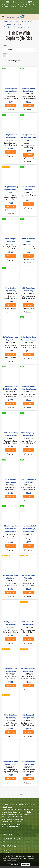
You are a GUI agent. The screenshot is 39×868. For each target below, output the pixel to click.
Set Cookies (14, 864)
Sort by (6, 46)
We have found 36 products (12, 61)
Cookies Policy (11, 861)
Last (22, 794)
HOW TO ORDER (7, 850)
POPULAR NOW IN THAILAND (11, 839)
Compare (11, 110)
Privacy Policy (29, 858)
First (17, 794)
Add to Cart (11, 105)
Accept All (25, 864)
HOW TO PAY (6, 853)
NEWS (4, 842)
